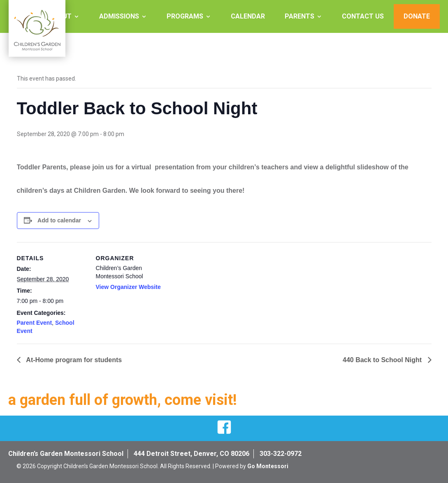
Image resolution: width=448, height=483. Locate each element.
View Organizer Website (128, 287)
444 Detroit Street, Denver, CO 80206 (192, 454)
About (60, 16)
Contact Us (363, 16)
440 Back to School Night (383, 360)
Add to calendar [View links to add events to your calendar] (59, 220)
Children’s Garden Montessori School (66, 454)
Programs (185, 16)
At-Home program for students (73, 360)
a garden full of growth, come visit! (123, 400)
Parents (299, 16)
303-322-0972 (281, 454)
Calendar (248, 16)
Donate (417, 16)
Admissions (119, 16)
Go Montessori (268, 466)
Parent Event (35, 323)
